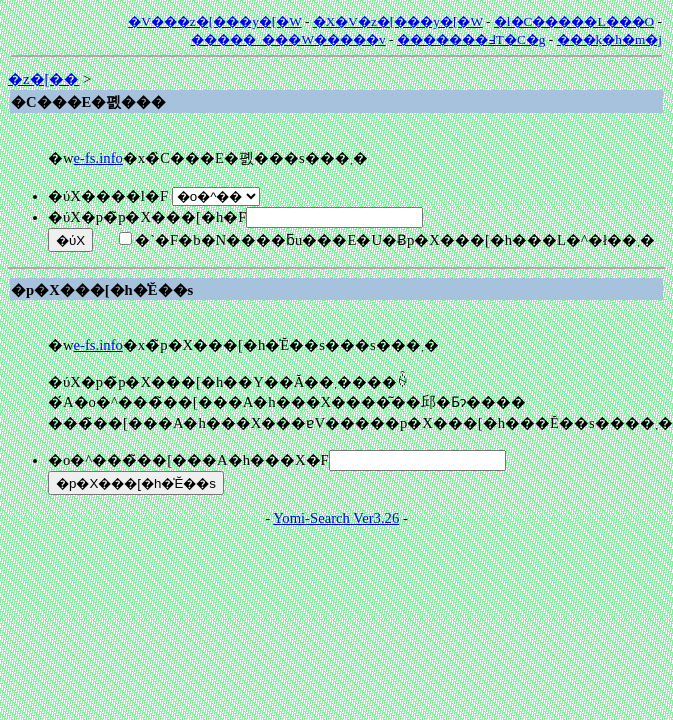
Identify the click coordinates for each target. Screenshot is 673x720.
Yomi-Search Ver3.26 (336, 518)
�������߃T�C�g (471, 39)
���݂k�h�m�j (609, 39)
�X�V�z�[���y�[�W (398, 21)
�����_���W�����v (288, 39)
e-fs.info (98, 158)
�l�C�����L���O (574, 21)
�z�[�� (43, 79)
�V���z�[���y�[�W (214, 21)
